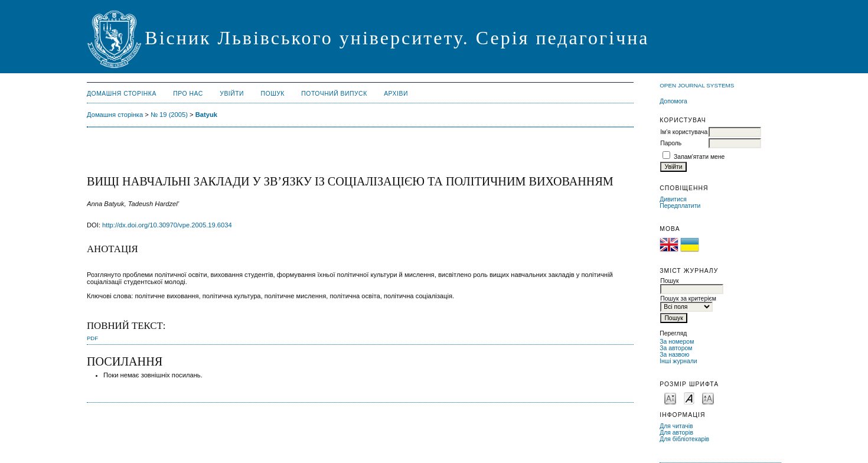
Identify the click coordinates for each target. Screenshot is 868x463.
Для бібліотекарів (684, 439)
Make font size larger (708, 398)
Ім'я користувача (684, 132)
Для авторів (676, 433)
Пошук (273, 94)
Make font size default (689, 398)
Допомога (673, 101)
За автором (676, 348)
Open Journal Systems (697, 85)
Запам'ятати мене (699, 157)
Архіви (396, 94)
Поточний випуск (334, 94)
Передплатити (680, 206)
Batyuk (206, 115)
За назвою (674, 355)
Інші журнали (678, 361)
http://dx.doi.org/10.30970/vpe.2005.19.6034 (167, 225)
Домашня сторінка (122, 94)
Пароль (671, 143)
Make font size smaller (670, 398)
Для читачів (676, 426)
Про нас (188, 94)
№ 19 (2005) (169, 115)
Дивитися (673, 199)
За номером (677, 342)
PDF (92, 338)
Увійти (232, 94)
